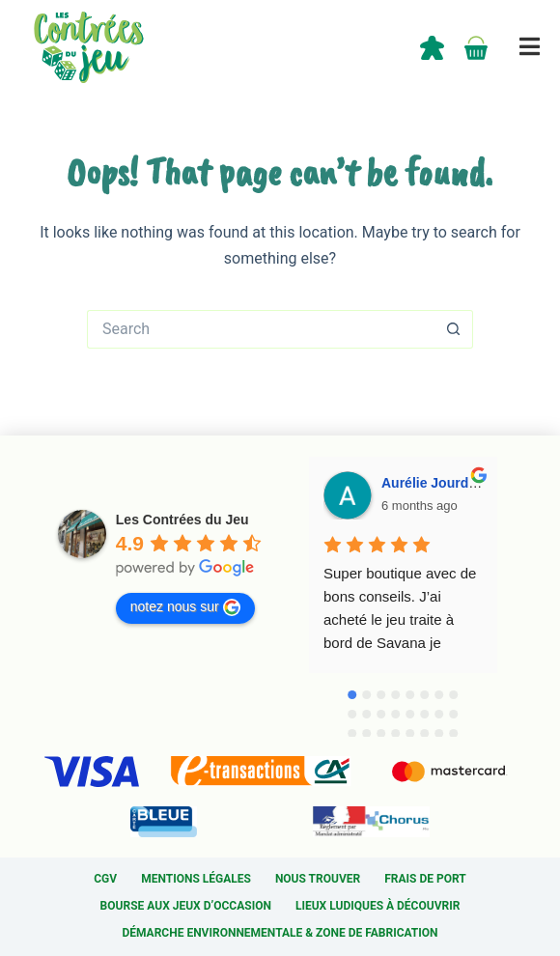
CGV (105, 879)
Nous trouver (318, 879)
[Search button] (454, 329)
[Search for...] (261, 329)
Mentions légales (196, 879)
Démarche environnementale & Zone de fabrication (280, 933)
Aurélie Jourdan (433, 483)
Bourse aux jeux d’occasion (186, 906)
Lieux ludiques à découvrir (378, 906)
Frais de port (425, 879)
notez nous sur (185, 607)
